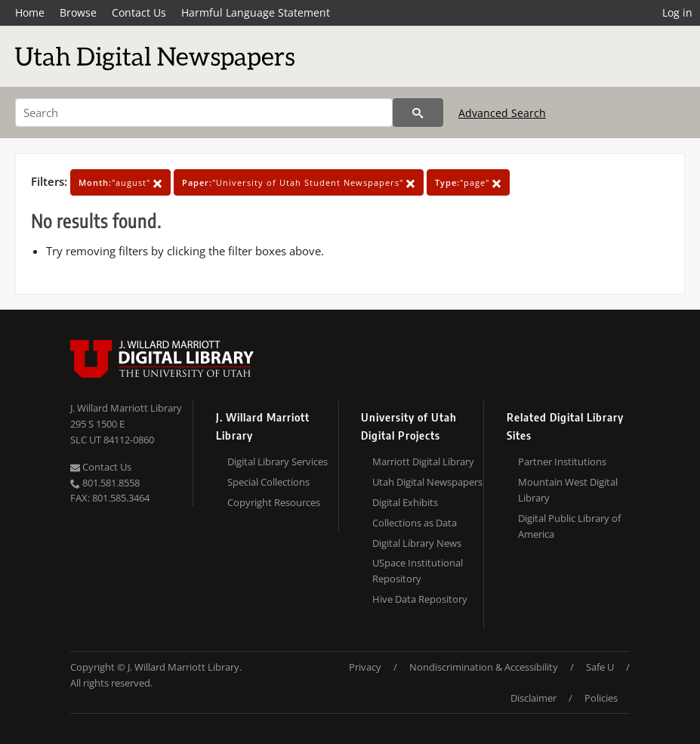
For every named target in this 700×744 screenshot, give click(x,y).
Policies (601, 698)
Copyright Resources (274, 502)
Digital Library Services (278, 462)
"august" (120, 182)
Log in (677, 12)
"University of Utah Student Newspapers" (299, 182)
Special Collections (268, 482)
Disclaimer (533, 698)
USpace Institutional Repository (418, 571)
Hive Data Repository (420, 599)
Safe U (600, 667)
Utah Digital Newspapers (427, 482)
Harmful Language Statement (256, 12)
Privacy (365, 667)
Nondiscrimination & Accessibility (484, 667)
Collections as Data (415, 523)
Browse (78, 12)
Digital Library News (417, 543)
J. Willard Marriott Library (126, 408)
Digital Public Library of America (569, 526)
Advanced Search (502, 113)
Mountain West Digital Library (568, 490)
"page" (468, 182)
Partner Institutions (562, 462)
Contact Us (139, 12)
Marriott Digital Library (423, 462)
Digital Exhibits (405, 502)
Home (30, 12)
